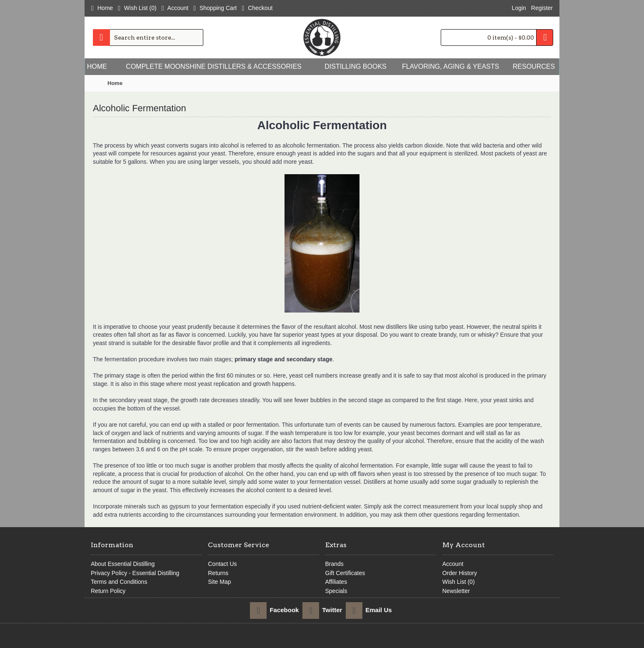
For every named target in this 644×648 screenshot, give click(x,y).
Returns (218, 573)
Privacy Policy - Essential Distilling (135, 573)
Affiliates (336, 582)
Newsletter (456, 591)
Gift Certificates (345, 573)
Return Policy (108, 591)
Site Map (219, 582)
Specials (336, 591)
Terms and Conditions (119, 582)
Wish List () (459, 582)
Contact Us (222, 564)
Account (453, 564)
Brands (334, 564)
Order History (460, 573)
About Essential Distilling (123, 564)
